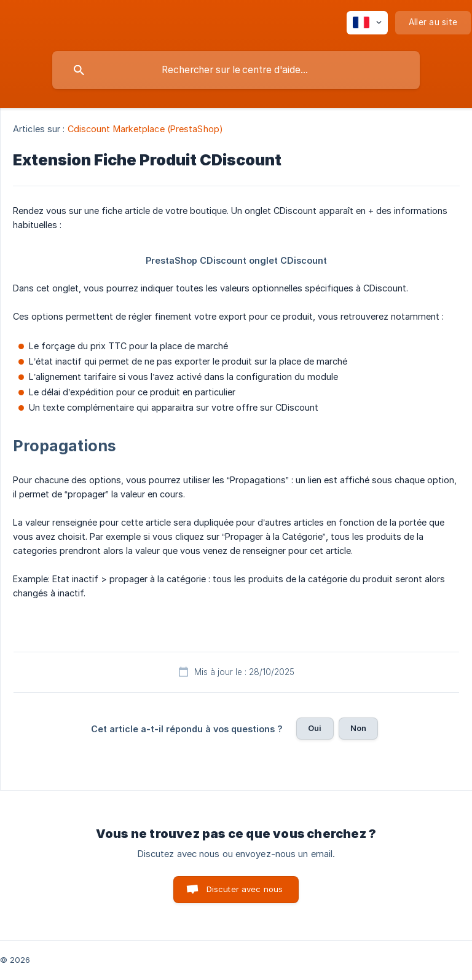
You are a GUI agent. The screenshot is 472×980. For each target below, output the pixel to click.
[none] (367, 23)
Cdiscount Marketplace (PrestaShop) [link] (145, 129)
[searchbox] (236, 70)
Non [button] (358, 728)
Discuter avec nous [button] (245, 889)
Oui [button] (315, 728)
